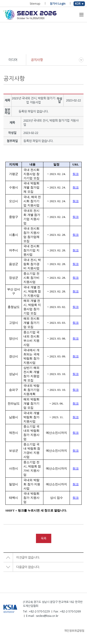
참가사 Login (58, 4)
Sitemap (35, 4)
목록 (44, 538)
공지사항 (37, 60)
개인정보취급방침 (74, 631)
